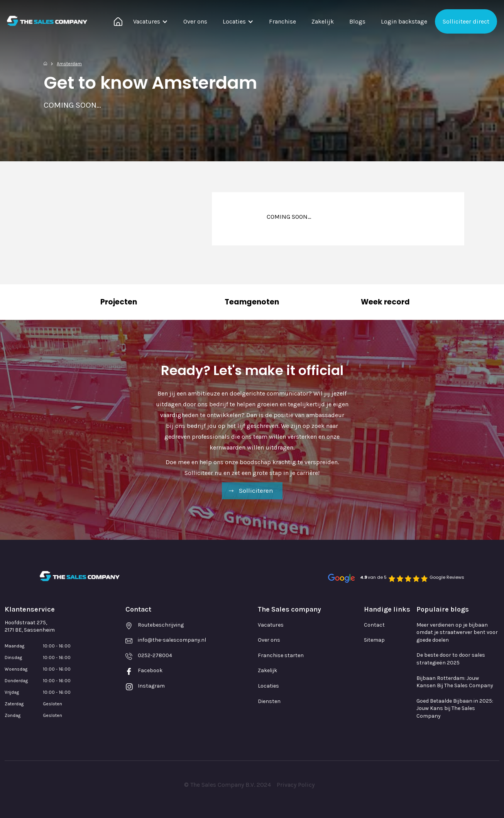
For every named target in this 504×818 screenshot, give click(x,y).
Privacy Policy (296, 785)
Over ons (195, 21)
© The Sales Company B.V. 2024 (227, 785)
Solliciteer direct (466, 21)
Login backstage (404, 21)
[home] (47, 21)
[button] (151, 21)
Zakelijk (323, 21)
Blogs (357, 21)
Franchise (282, 21)
